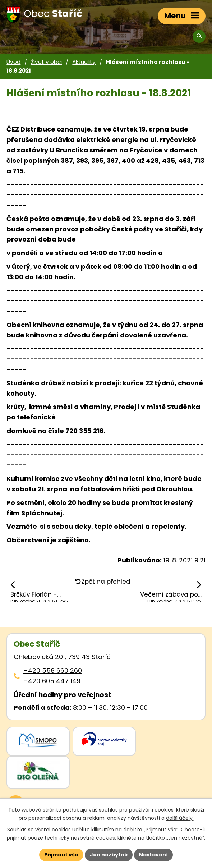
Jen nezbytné (109, 855)
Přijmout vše (61, 855)
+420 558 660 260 (53, 670)
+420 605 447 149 (52, 681)
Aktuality (84, 62)
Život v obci (46, 62)
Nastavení (153, 855)
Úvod (13, 62)
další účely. (180, 818)
